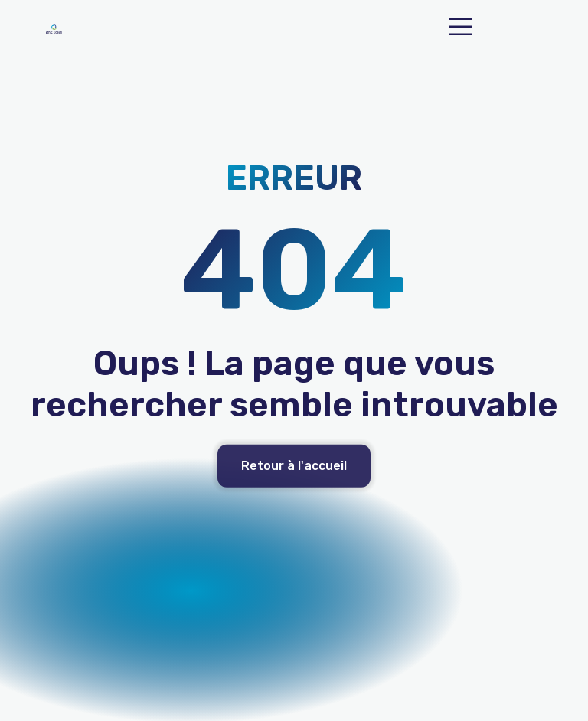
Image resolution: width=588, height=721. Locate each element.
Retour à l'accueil (294, 467)
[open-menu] (461, 29)
